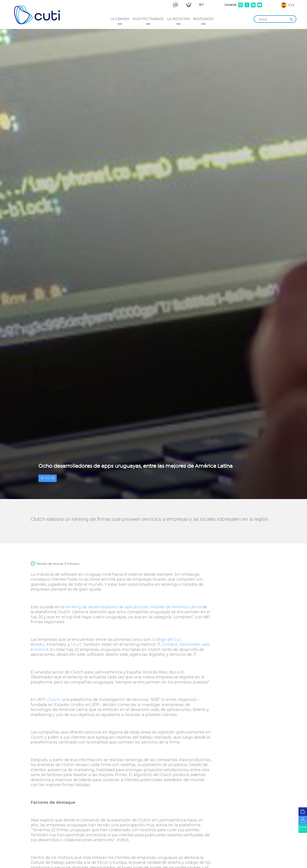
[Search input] (273, 19)
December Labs (195, 644)
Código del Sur (166, 640)
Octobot (170, 644)
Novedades (203, 19)
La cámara (120, 19)
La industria (178, 19)
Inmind (41, 650)
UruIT (76, 644)
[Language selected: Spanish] (288, 5)
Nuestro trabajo (148, 19)
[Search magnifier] (291, 19)
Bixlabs (38, 644)
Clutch (54, 700)
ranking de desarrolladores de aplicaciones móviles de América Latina (133, 607)
